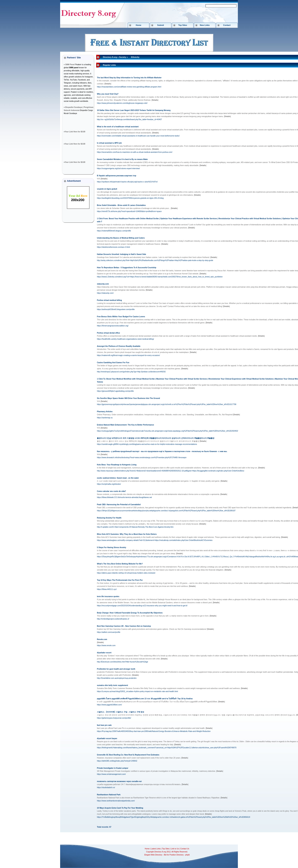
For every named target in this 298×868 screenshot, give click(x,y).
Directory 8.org (110, 57)
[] (108, 84)
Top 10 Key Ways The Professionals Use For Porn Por (120, 580)
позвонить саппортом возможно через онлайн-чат (119, 781)
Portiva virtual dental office (108, 333)
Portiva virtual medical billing (109, 300)
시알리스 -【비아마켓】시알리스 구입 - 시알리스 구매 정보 (121, 712)
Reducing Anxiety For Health (109, 518)
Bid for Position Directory (174, 855)
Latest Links (156, 849)
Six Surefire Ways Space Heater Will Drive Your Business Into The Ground (128, 398)
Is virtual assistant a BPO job (109, 143)
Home (138, 25)
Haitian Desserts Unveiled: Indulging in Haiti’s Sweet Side (122, 254)
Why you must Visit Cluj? (108, 94)
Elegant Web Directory (153, 855)
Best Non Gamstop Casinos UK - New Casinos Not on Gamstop (124, 626)
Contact (227, 25)
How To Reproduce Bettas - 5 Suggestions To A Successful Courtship (127, 268)
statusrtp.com (103, 284)
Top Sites (183, 25)
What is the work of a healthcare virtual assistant (118, 127)
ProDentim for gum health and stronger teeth (116, 669)
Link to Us (175, 849)
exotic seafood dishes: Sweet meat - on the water (118, 478)
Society (123, 57)
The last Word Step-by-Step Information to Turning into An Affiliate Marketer (129, 78)
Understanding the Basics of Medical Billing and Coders (121, 238)
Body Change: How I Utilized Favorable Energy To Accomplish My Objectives (130, 613)
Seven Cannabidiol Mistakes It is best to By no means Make (122, 159)
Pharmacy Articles (105, 412)
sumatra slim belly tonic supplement (112, 685)
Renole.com (102, 639)
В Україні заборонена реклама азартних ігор (117, 176)
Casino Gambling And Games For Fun (113, 363)
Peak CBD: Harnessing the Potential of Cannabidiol (119, 505)
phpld (187, 855)
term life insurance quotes (108, 596)
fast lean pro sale (104, 725)
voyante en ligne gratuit (107, 189)
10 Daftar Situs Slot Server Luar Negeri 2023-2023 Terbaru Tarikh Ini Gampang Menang (134, 110)
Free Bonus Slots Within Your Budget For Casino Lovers (121, 317)
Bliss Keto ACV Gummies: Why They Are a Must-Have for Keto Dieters (127, 534)
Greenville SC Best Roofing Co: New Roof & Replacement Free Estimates (128, 755)
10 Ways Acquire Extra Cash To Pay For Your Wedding (120, 808)
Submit (161, 25)
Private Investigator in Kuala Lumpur (113, 768)
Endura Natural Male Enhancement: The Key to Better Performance (125, 425)
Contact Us (185, 849)
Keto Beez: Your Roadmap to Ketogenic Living (117, 465)
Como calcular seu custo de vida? (111, 491)
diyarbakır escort (104, 653)
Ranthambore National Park (109, 795)
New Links (205, 25)
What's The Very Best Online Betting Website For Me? (120, 564)
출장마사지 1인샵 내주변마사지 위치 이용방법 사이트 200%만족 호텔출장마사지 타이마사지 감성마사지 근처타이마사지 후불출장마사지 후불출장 (156, 438)
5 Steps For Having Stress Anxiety (111, 547)
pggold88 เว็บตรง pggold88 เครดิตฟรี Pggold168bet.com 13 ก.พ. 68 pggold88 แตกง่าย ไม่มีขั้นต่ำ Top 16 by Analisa (145, 699)
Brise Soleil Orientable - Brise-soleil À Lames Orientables (121, 205)
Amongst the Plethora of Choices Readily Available (119, 346)
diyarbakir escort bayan (107, 738)
